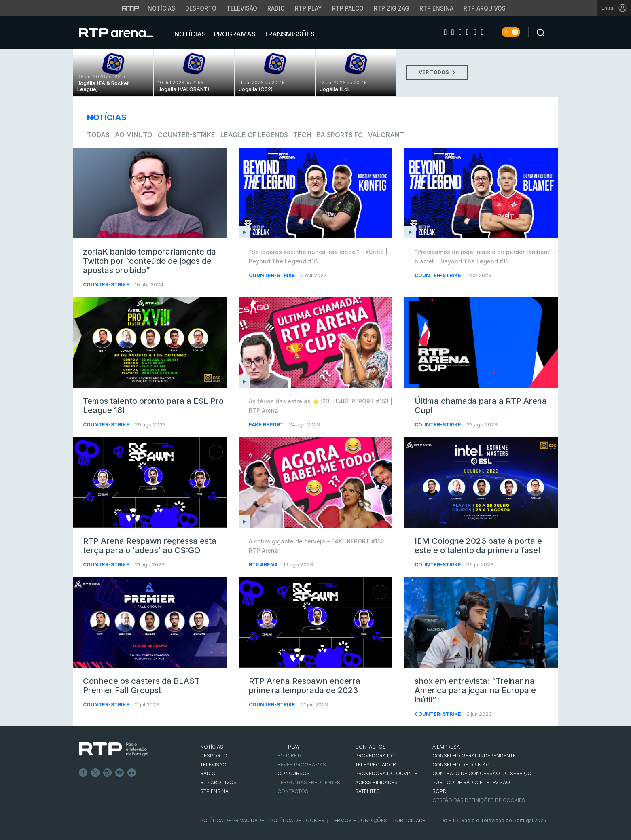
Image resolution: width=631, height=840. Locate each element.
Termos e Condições (359, 820)
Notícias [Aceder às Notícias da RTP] (161, 8)
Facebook (83, 773)
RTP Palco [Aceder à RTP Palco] (348, 8)
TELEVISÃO (213, 765)
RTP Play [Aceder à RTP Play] (308, 8)
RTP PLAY (289, 747)
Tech (302, 135)
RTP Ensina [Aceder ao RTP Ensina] (436, 8)
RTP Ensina (214, 791)
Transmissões (288, 34)
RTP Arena (264, 565)
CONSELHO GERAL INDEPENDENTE (474, 756)
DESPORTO (214, 756)
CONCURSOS (294, 773)
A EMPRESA (446, 747)
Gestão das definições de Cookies (479, 800)
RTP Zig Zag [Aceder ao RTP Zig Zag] (392, 8)
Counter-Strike (186, 135)
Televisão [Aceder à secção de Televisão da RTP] (242, 8)
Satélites (367, 791)
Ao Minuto (134, 135)
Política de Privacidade (232, 820)
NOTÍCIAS (212, 747)
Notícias (189, 34)
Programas (234, 34)
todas (98, 135)
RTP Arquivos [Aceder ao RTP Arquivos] (485, 8)
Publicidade (409, 820)
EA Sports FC (340, 135)
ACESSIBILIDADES (376, 782)
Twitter (95, 773)
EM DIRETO (291, 756)
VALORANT (386, 135)
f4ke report (267, 425)
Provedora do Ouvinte (386, 773)
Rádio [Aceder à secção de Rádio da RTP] (276, 8)
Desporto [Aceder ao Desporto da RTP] (201, 8)
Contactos (293, 791)
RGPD (439, 791)
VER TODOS (437, 72)
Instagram (108, 773)
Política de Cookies (297, 820)
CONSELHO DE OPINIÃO (461, 765)
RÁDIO (208, 773)
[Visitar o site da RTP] (131, 8)
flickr (132, 773)
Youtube (120, 773)
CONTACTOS (371, 747)
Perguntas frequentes (309, 782)
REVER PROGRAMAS (302, 765)
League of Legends (254, 135)
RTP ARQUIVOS (218, 782)
